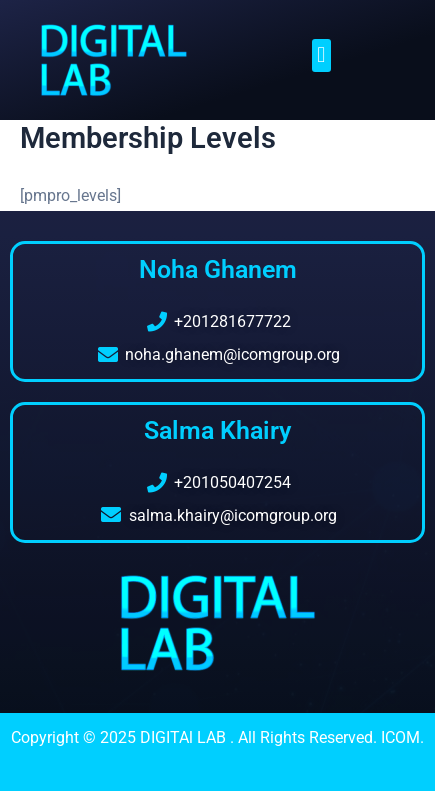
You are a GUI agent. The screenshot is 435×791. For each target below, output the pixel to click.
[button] (321, 55)
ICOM (400, 737)
